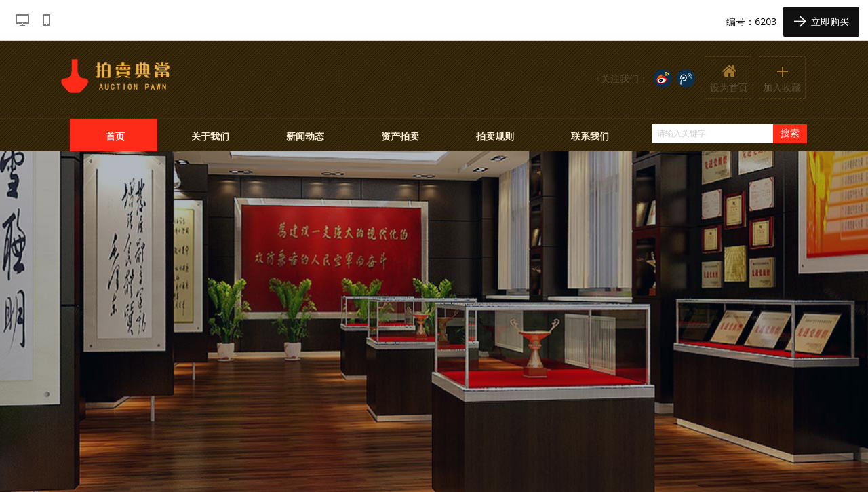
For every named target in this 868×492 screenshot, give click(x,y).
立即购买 (821, 21)
